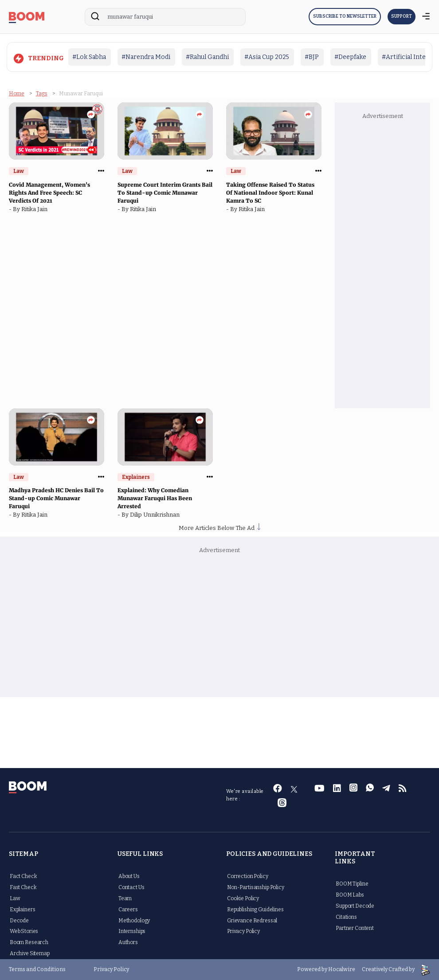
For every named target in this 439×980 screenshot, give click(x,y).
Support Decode (355, 906)
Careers (128, 909)
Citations (346, 917)
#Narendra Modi (146, 57)
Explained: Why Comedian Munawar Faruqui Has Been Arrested (155, 498)
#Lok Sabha (89, 57)
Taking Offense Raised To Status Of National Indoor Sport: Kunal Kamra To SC (270, 193)
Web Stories (24, 931)
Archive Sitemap (30, 953)
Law (15, 898)
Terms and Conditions (37, 969)
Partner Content (355, 928)
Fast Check (23, 887)
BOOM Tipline (352, 884)
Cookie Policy (243, 898)
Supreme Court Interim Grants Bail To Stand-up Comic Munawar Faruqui (165, 193)
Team (125, 898)
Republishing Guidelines (255, 909)
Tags (42, 94)
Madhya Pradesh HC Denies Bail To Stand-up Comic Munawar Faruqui (56, 498)
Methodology (134, 921)
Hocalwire (342, 969)
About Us (129, 876)
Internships (132, 931)
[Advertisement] (388, 263)
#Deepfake (350, 57)
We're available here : (245, 795)
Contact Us (131, 887)
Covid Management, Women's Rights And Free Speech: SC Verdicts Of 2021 (49, 193)
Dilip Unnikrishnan (156, 515)
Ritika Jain (36, 209)
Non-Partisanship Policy (256, 887)
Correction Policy (248, 876)
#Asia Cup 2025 (267, 57)
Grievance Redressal (252, 921)
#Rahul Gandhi (207, 57)
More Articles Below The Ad (219, 528)
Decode (19, 921)
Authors (128, 942)
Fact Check (24, 876)
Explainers (23, 909)
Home (17, 94)
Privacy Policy (243, 931)
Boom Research (29, 942)
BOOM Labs (350, 895)
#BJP (312, 57)
